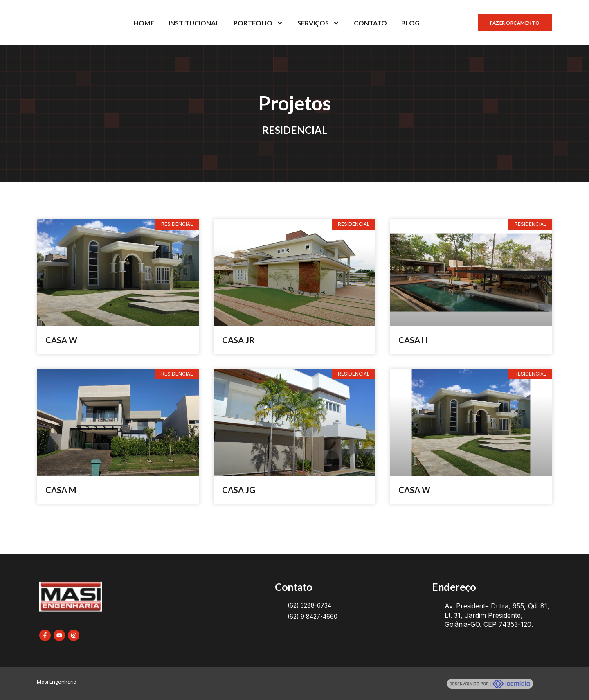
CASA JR (238, 340)
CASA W (61, 340)
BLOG (410, 23)
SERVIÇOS (318, 23)
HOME (144, 23)
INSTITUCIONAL (194, 23)
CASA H (413, 340)
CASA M (61, 490)
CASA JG (239, 490)
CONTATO (370, 23)
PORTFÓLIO (258, 23)
